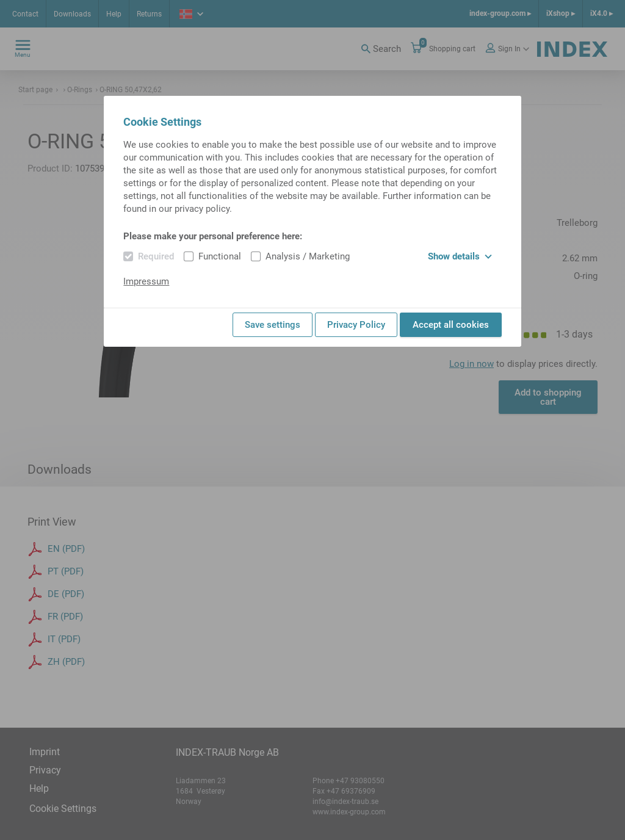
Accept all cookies (451, 325)
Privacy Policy (356, 325)
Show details (460, 256)
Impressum (146, 281)
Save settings (273, 325)
